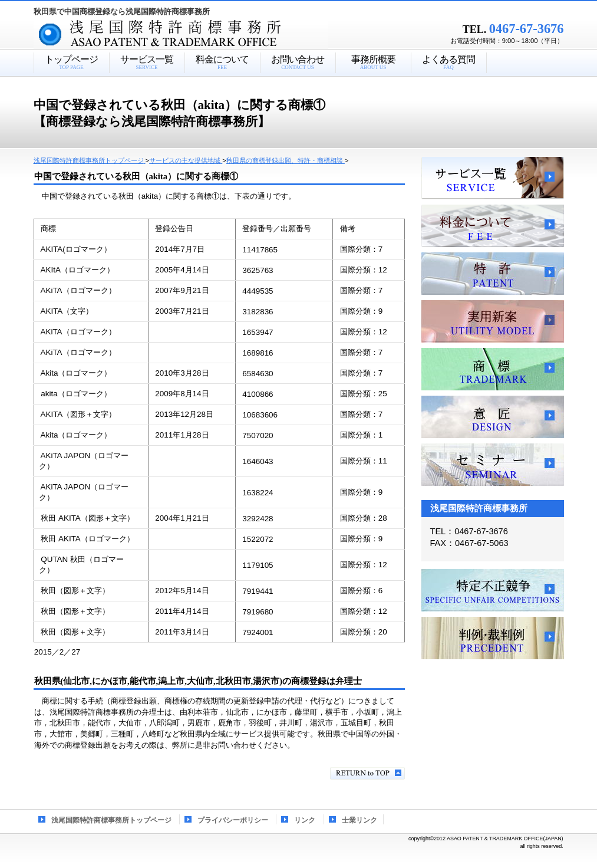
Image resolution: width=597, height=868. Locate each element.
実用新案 (493, 321)
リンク (305, 820)
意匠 (493, 417)
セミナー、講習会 (493, 465)
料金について (493, 226)
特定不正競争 (493, 590)
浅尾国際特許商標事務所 (202, 35)
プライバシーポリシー (233, 820)
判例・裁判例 (493, 638)
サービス (493, 178)
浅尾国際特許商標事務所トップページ (111, 820)
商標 (493, 369)
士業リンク (359, 820)
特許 (493, 274)
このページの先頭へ (367, 773)
